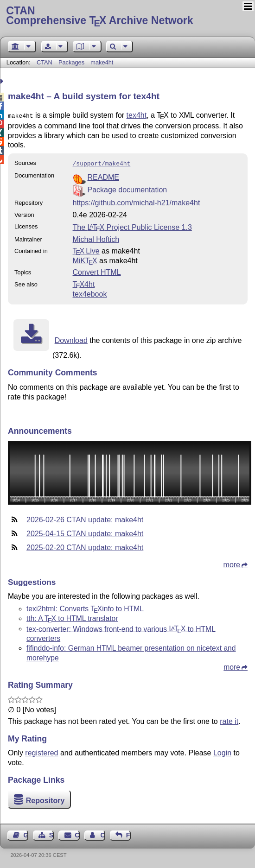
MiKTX (85, 259)
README (103, 175)
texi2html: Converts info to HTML (85, 607)
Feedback (128, 833)
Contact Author (102, 833)
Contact (77, 833)
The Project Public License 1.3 (132, 225)
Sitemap (51, 833)
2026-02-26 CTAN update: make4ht (85, 518)
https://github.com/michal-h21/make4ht (137, 201)
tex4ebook (90, 292)
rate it (229, 719)
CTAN (45, 62)
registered (41, 751)
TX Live (86, 249)
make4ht (102, 62)
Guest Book (26, 833)
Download (71, 339)
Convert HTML (97, 270)
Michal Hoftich (96, 238)
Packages (72, 62)
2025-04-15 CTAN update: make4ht (85, 532)
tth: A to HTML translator (72, 617)
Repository (45, 799)
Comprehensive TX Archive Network (127, 16)
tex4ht (137, 115)
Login (222, 751)
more (232, 563)
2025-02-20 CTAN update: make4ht (85, 546)
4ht (84, 282)
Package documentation (127, 188)
